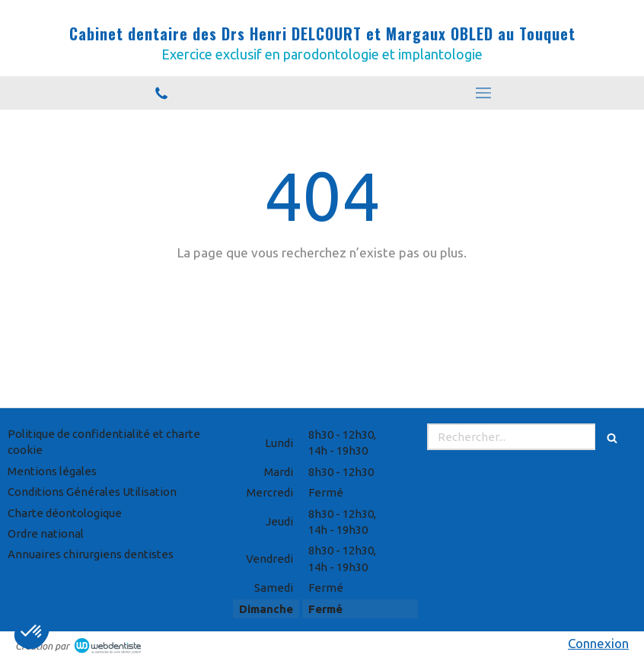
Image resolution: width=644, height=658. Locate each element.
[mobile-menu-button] (483, 93)
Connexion (598, 643)
